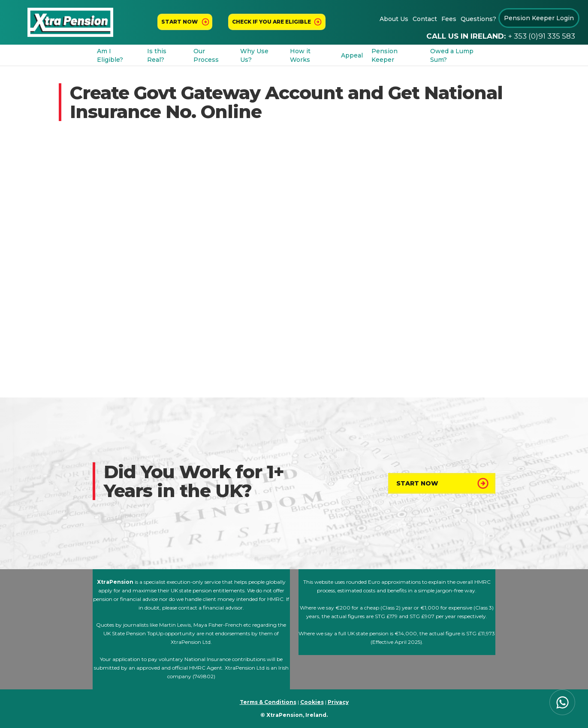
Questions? (478, 19)
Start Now (417, 483)
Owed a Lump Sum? (452, 55)
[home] (70, 23)
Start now (179, 22)
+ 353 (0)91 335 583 (541, 36)
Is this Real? (157, 55)
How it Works (300, 55)
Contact (425, 19)
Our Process (206, 55)
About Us (394, 19)
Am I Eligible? (110, 55)
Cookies (312, 702)
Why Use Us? (254, 55)
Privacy (338, 702)
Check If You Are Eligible (271, 22)
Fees (449, 19)
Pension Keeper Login (539, 18)
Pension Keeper (384, 55)
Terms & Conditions (268, 702)
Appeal (352, 55)
